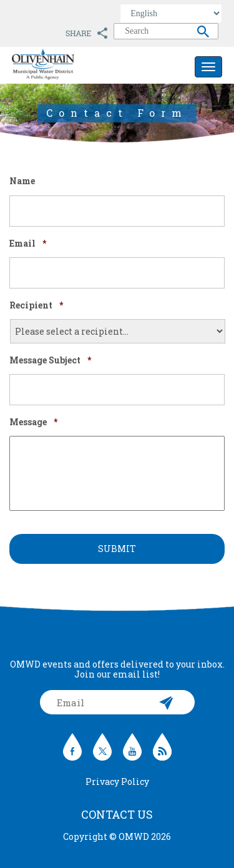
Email (28, 244)
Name (22, 181)
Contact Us (117, 814)
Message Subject (50, 360)
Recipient (36, 305)
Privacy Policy (117, 782)
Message (33, 422)
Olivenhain (71, 64)
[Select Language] (171, 13)
